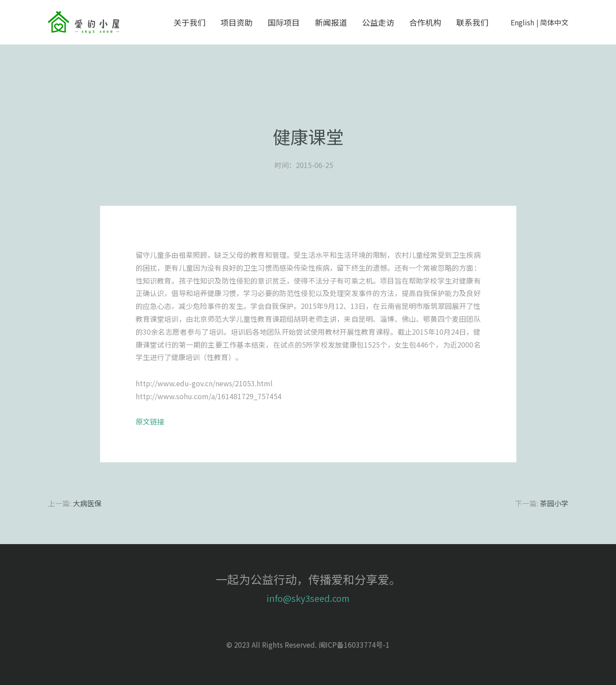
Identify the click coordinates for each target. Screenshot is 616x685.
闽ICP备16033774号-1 (354, 645)
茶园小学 (554, 503)
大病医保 (87, 503)
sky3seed (84, 22)
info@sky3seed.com (308, 598)
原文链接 (150, 421)
